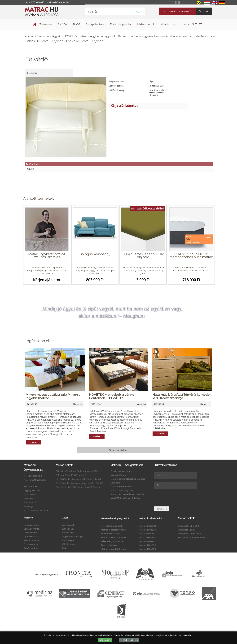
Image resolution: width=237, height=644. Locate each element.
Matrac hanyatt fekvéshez (114, 549)
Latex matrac (31, 533)
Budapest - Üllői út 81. (189, 526)
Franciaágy (68, 540)
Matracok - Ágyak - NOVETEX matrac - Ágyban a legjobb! (76, 36)
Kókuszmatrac (31, 525)
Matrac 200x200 (148, 526)
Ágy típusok (68, 525)
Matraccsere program (122, 490)
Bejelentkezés (170, 11)
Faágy (65, 548)
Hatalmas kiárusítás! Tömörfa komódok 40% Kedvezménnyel (182, 396)
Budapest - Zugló (187, 530)
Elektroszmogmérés (121, 471)
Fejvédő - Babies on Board (71, 41)
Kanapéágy (68, 529)
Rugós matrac (31, 548)
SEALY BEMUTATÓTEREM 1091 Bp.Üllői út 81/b (78, 487)
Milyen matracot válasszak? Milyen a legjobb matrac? (53, 396)
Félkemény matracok (112, 541)
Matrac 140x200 (148, 549)
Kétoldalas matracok (112, 526)
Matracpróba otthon (121, 487)
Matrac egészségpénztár (47, 574)
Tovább (33, 442)
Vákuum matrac (32, 529)
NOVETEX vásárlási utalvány (125, 498)
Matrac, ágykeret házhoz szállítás (128, 479)
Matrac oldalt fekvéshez (113, 530)
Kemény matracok (111, 534)
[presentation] (178, 498)
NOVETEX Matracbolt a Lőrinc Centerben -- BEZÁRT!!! (112, 396)
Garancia (115, 483)
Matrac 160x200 (148, 530)
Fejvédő (98, 41)
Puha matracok (109, 545)
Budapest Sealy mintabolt (191, 537)
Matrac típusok (31, 540)
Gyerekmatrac (31, 536)
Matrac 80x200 (147, 534)
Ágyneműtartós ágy (72, 536)
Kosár (204, 11)
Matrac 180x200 (148, 537)
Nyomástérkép (118, 475)
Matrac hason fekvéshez (113, 537)
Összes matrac (31, 544)
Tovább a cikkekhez (119, 450)
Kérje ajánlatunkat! (124, 106)
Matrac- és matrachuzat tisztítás (127, 494)
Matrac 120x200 (148, 545)
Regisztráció (185, 11)
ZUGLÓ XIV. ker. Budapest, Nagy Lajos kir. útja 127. (80, 483)
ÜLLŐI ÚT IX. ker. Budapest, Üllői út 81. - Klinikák (79, 479)
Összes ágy (68, 533)
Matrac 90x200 (147, 541)
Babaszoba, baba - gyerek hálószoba (143, 36)
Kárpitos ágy (69, 544)
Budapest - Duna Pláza (190, 534)
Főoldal (29, 36)
